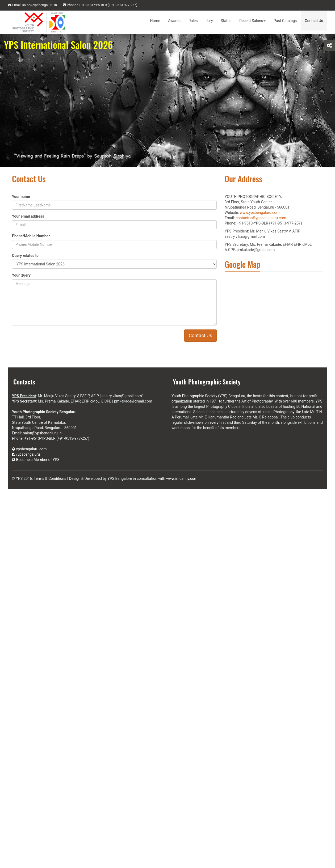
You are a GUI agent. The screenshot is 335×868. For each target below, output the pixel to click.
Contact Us (314, 21)
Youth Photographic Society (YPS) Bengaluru (208, 396)
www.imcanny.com (182, 479)
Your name (21, 197)
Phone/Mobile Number (31, 236)
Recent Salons (252, 21)
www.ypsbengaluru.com (260, 213)
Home (155, 21)
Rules (193, 21)
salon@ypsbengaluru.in (42, 433)
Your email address (28, 216)
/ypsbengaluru (26, 454)
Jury (209, 21)
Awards (174, 21)
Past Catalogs (285, 21)
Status (226, 21)
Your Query (21, 275)
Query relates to (25, 256)
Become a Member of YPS (36, 460)
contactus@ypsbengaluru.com (261, 218)
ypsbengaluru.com (29, 449)
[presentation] (88, 340)
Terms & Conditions (50, 479)
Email (32, 5)
